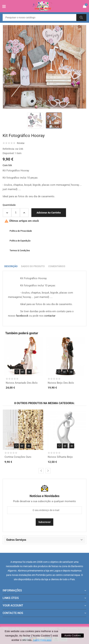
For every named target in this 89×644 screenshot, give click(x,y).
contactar (50, 316)
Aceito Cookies (73, 635)
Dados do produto (33, 266)
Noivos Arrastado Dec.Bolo (22, 383)
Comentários (57, 266)
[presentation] (41, 471)
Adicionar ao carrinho (49, 213)
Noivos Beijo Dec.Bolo (61, 383)
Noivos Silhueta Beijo (60, 457)
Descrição (11, 266)
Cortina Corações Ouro (18, 457)
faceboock (22, 316)
